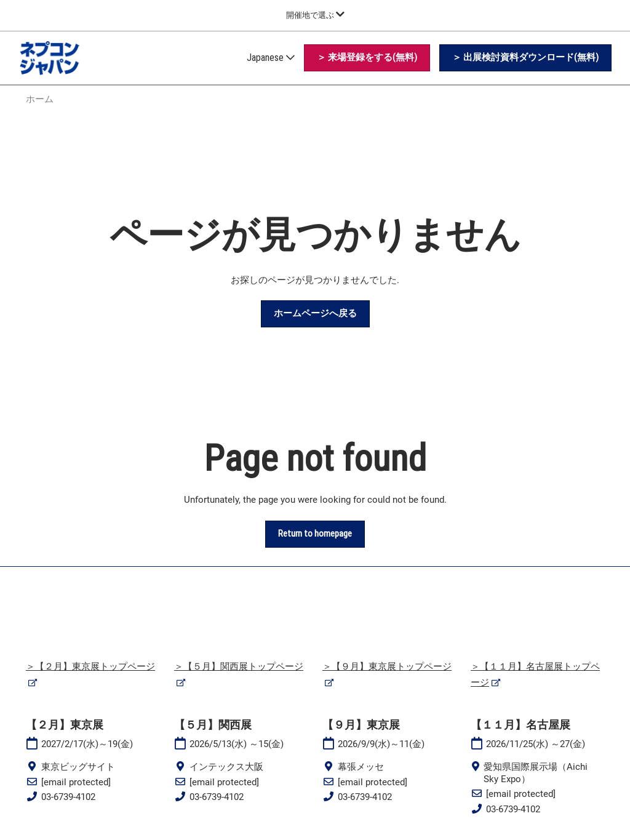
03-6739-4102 (68, 797)
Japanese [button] (271, 58)
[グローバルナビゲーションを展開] (315, 15)
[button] (367, 58)
